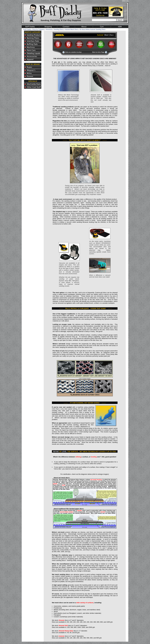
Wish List (125, 1)
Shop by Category (38, 29)
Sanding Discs (59, 29)
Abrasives (49, 29)
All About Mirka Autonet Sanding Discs (92, 29)
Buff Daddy (27, 29)
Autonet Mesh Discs (71, 29)
